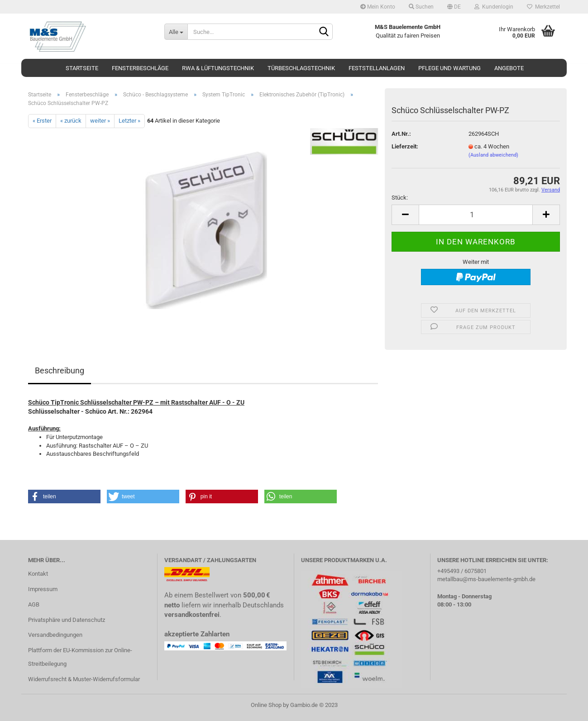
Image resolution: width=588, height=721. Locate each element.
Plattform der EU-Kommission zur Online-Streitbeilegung (80, 657)
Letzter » (129, 121)
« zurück (71, 121)
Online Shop (266, 705)
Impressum (43, 589)
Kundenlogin (494, 7)
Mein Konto (378, 7)
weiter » (100, 121)
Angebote (509, 68)
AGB (34, 604)
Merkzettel (543, 7)
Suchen (421, 7)
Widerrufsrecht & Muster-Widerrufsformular (84, 679)
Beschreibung (60, 370)
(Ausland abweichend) (493, 155)
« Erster (42, 121)
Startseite (82, 68)
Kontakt (38, 574)
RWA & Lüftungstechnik (218, 68)
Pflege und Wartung (449, 68)
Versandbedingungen (55, 635)
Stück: (400, 198)
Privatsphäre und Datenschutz (67, 620)
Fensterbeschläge (140, 68)
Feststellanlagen (377, 68)
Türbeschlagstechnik (301, 68)
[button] (64, 497)
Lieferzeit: (405, 146)
